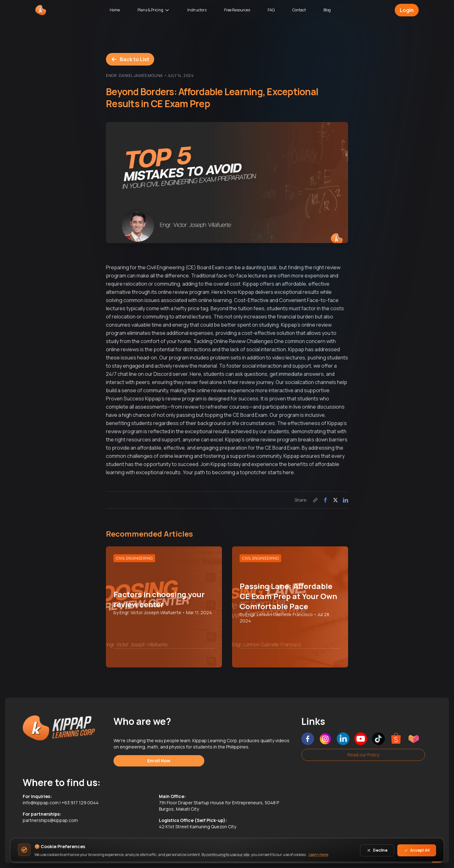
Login (407, 10)
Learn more (318, 855)
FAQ (271, 10)
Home (115, 10)
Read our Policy (363, 755)
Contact (299, 10)
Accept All (417, 850)
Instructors (197, 10)
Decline (377, 850)
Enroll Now (159, 761)
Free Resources (237, 10)
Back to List (130, 59)
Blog (327, 10)
